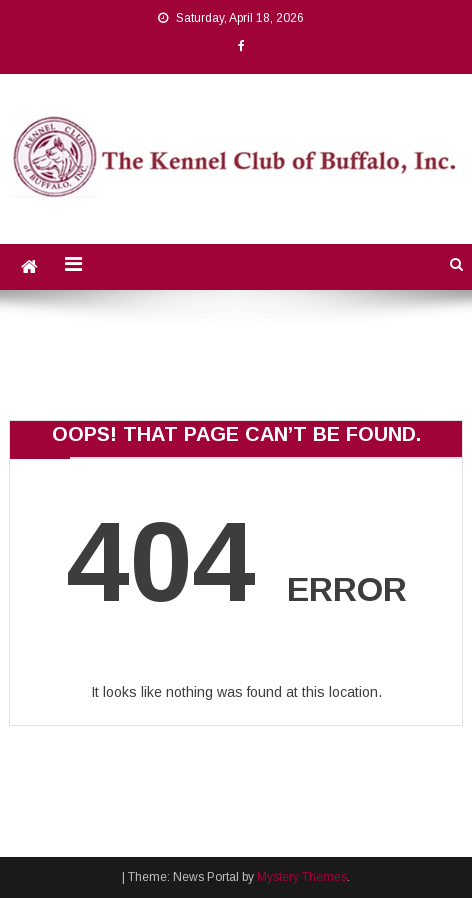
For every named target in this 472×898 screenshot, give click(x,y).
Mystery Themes (302, 877)
